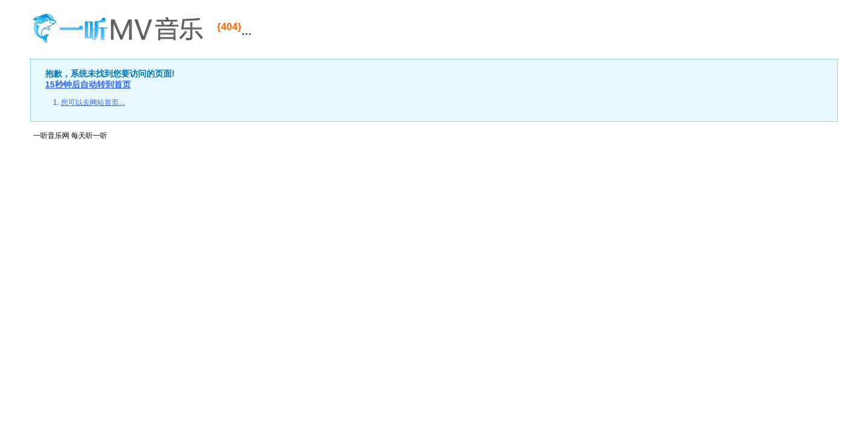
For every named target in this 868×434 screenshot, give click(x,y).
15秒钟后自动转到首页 (88, 84)
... (234, 29)
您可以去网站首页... (93, 102)
